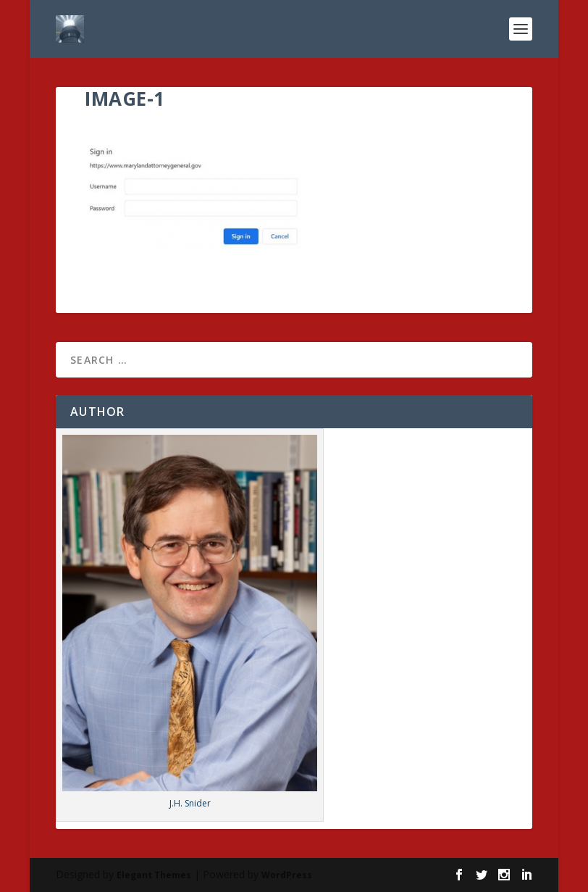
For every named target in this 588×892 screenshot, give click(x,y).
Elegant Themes (154, 875)
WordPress (287, 875)
